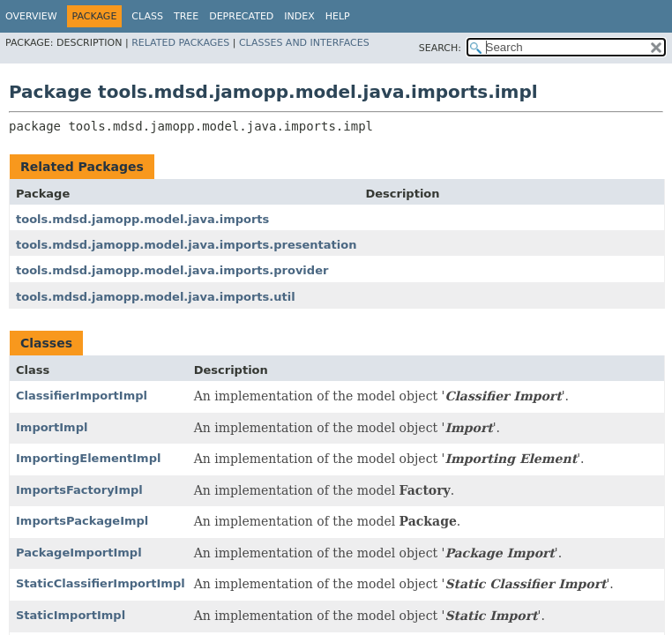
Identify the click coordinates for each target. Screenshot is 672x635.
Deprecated (241, 16)
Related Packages (180, 43)
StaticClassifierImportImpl (101, 583)
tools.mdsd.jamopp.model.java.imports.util (156, 297)
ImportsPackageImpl (82, 521)
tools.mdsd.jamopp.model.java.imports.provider (172, 270)
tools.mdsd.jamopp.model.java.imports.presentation (186, 245)
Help (338, 16)
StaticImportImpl (71, 615)
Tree (186, 16)
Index (299, 16)
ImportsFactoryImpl (79, 490)
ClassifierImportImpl (82, 396)
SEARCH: (440, 48)
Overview (31, 16)
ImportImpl (52, 427)
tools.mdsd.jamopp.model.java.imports (142, 219)
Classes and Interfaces (304, 43)
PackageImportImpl (79, 553)
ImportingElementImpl (88, 458)
